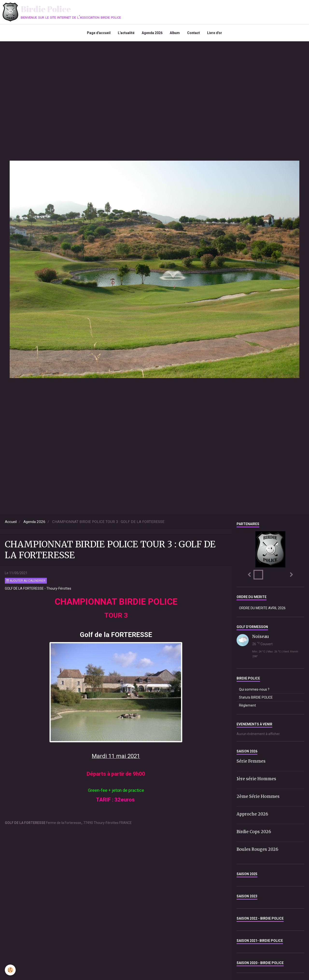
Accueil (11, 522)
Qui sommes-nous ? (254, 689)
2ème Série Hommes (258, 796)
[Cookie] (10, 970)
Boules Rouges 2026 (257, 849)
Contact (193, 33)
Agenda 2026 (152, 33)
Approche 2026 (252, 814)
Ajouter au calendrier (26, 581)
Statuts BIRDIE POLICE (256, 697)
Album (175, 33)
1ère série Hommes (256, 779)
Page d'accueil (99, 33)
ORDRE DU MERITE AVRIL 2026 (262, 608)
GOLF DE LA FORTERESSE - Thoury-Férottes (38, 588)
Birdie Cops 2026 (254, 832)
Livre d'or (215, 33)
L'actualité (126, 33)
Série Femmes (251, 761)
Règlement (247, 705)
